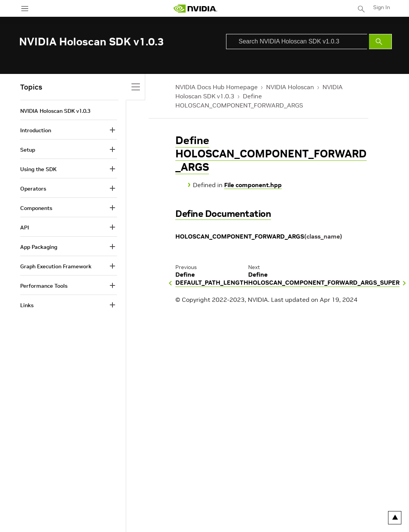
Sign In (382, 7)
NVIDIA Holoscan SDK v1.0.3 (55, 111)
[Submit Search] (380, 42)
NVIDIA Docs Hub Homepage (217, 87)
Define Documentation (223, 214)
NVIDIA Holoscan (290, 87)
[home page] (195, 9)
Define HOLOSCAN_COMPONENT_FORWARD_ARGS (271, 154)
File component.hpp (253, 185)
